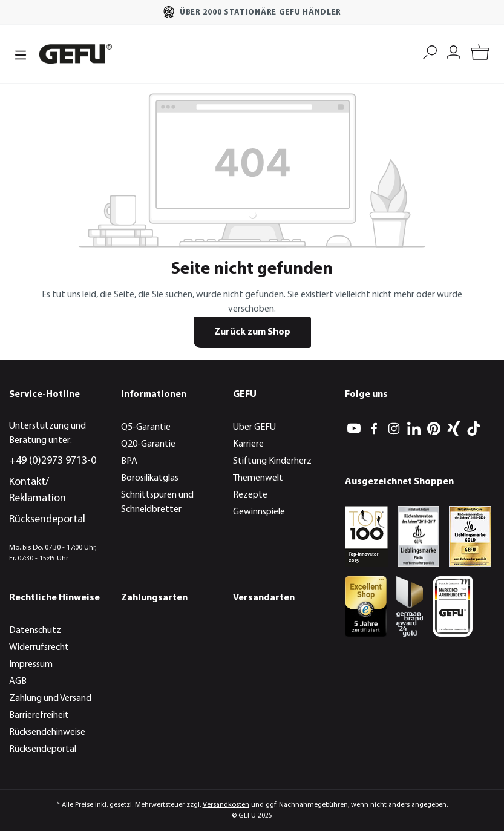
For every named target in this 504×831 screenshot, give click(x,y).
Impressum (31, 665)
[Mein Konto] (453, 51)
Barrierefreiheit (39, 715)
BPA (129, 461)
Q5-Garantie (146, 427)
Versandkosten (226, 805)
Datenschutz (35, 631)
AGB (18, 682)
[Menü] (21, 54)
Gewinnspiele (259, 512)
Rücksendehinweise (47, 732)
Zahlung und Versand (50, 698)
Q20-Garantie (148, 444)
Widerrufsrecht (39, 648)
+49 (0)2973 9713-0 (53, 461)
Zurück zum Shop (252, 332)
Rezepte (250, 495)
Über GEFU (254, 427)
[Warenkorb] (480, 54)
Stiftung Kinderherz (272, 461)
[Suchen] (430, 51)
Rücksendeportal (47, 520)
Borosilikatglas (150, 478)
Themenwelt (258, 478)
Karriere (248, 444)
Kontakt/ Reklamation (38, 490)
